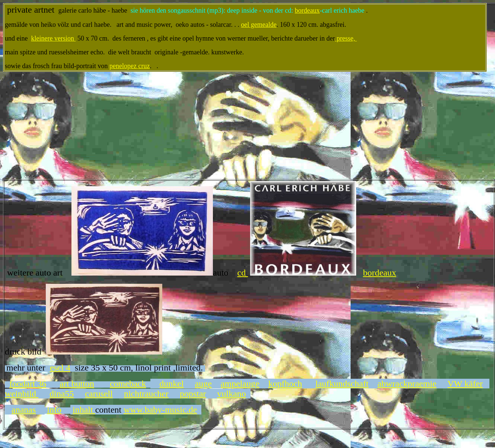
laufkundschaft (342, 384)
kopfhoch (285, 384)
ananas (24, 410)
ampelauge (240, 384)
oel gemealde (259, 25)
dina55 (62, 394)
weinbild (22, 394)
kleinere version (53, 38)
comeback (128, 384)
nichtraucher (146, 394)
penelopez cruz (130, 66)
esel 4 (60, 368)
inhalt (84, 410)
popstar (193, 394)
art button (77, 384)
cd (243, 273)
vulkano (232, 394)
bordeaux (307, 10)
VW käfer (465, 384)
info (54, 410)
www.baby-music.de (160, 410)
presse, (346, 38)
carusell (99, 394)
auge (203, 384)
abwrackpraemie (407, 384)
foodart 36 (28, 384)
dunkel (171, 384)
